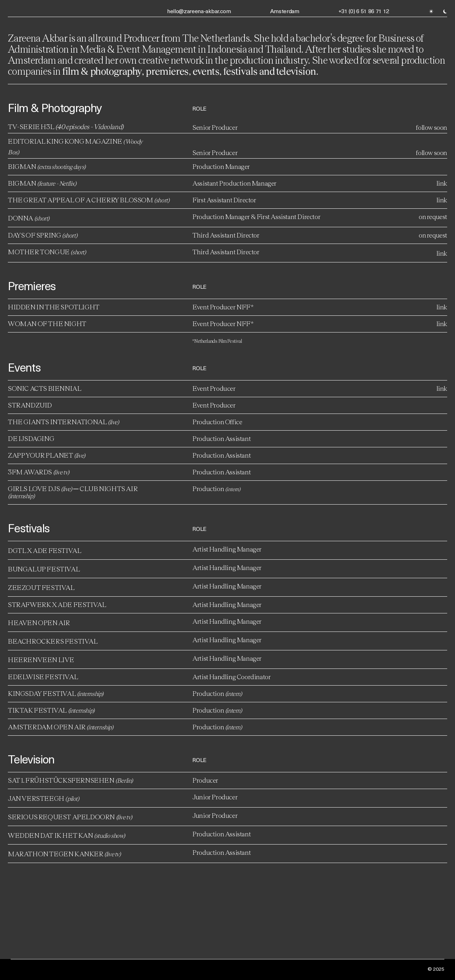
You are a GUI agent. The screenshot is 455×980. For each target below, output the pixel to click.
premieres (167, 71)
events (206, 71)
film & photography (102, 71)
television (296, 71)
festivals (241, 71)
